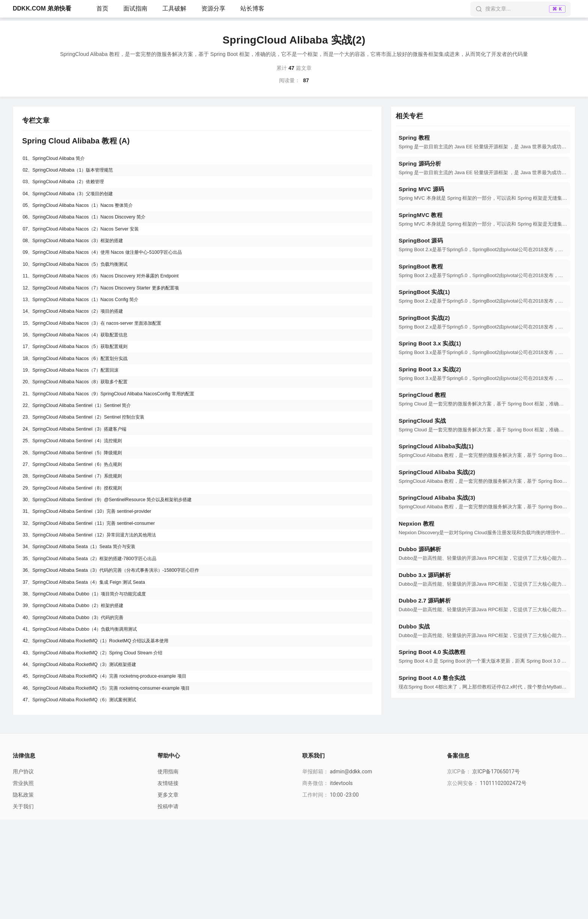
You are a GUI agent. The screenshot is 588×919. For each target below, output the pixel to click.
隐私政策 (23, 894)
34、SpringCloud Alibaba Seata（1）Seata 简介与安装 (88, 618)
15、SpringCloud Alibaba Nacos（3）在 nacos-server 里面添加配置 (103, 354)
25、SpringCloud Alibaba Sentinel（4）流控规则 (80, 493)
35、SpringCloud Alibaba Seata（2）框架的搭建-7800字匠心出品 (100, 631)
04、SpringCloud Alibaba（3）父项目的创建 (75, 201)
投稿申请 (168, 906)
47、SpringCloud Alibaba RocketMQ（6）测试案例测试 (88, 798)
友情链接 (168, 883)
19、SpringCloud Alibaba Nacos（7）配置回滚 (78, 409)
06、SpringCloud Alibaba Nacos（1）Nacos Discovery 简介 (93, 229)
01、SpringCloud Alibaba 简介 (58, 159)
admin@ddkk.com (351, 871)
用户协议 (23, 871)
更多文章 (168, 894)
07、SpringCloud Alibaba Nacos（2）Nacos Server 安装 (89, 243)
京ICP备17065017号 (496, 871)
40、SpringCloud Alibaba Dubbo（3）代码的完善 (81, 701)
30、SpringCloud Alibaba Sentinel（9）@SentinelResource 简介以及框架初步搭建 (120, 562)
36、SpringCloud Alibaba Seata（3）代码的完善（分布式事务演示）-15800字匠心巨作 (125, 645)
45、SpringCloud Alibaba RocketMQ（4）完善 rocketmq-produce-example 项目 (116, 770)
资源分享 (213, 8)
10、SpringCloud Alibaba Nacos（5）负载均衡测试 (83, 284)
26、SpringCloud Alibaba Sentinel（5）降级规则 (80, 506)
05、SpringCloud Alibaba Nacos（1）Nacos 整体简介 (86, 215)
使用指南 (168, 871)
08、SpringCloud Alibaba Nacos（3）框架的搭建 (81, 256)
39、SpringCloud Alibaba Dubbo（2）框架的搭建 (81, 687)
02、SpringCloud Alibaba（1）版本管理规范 (75, 173)
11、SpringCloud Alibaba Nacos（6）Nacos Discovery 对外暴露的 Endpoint (112, 298)
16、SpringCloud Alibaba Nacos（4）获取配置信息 (83, 368)
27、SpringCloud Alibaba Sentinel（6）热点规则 (80, 520)
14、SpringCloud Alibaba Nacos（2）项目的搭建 (81, 340)
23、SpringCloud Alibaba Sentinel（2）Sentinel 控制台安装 (93, 465)
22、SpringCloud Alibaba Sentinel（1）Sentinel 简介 (85, 451)
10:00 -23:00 (344, 894)
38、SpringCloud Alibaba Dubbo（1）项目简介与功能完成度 (94, 673)
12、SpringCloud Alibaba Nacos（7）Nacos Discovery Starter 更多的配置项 (112, 312)
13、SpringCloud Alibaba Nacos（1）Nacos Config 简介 (89, 326)
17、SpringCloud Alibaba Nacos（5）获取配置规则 (83, 381)
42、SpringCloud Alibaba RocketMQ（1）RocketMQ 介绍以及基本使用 (106, 729)
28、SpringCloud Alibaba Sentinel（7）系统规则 (80, 534)
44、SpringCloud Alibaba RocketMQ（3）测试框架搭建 (88, 756)
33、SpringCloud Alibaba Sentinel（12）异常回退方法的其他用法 (100, 604)
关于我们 (23, 906)
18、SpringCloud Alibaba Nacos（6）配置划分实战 (83, 395)
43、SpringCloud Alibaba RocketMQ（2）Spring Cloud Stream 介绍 (103, 743)
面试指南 (135, 8)
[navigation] (483, 142)
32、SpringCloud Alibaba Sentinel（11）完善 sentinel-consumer (98, 590)
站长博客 (252, 8)
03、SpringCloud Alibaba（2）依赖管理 (70, 187)
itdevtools (341, 883)
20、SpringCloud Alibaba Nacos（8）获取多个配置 (83, 423)
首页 (102, 8)
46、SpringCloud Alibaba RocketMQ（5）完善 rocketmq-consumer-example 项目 (118, 784)
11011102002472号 (503, 883)
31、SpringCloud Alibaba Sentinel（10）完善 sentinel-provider (96, 576)
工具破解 (174, 8)
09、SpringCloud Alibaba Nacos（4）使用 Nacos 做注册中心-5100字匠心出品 (115, 270)
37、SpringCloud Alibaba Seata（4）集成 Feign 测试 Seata (93, 659)
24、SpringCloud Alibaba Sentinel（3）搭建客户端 (83, 479)
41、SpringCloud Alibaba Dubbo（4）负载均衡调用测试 (89, 715)
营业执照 (23, 883)
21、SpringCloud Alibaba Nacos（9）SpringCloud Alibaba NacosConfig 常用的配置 (121, 437)
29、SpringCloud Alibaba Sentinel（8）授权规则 (80, 548)
